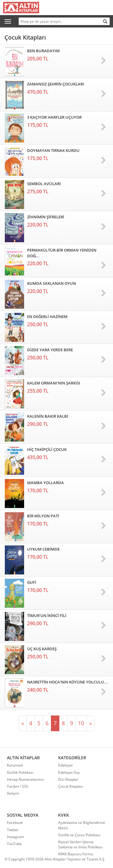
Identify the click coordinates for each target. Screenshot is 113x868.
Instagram (16, 837)
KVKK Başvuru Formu (76, 854)
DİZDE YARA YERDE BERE (50, 350)
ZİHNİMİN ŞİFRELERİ (46, 217)
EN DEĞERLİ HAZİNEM (47, 317)
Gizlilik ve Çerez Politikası (79, 835)
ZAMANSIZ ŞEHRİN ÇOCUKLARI (56, 84)
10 (81, 723)
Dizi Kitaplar (68, 779)
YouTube (14, 844)
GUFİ (32, 582)
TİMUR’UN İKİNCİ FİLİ (47, 616)
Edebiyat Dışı (69, 772)
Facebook (15, 823)
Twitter (13, 830)
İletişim (13, 793)
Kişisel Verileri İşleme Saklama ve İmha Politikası (80, 844)
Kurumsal (15, 765)
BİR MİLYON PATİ (43, 516)
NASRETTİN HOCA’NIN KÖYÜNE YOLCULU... (67, 682)
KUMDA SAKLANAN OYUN (52, 283)
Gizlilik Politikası (20, 772)
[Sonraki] (91, 723)
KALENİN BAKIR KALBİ (48, 416)
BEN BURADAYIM (43, 51)
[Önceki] (23, 723)
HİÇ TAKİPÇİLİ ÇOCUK (47, 449)
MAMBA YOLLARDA (46, 483)
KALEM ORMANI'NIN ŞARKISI (54, 383)
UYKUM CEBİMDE (43, 549)
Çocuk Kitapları (71, 786)
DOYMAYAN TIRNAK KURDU (53, 150)
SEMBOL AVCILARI (44, 184)
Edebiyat (65, 765)
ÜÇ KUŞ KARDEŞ (42, 649)
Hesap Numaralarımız (25, 779)
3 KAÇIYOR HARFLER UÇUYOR (54, 117)
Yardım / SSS (18, 786)
